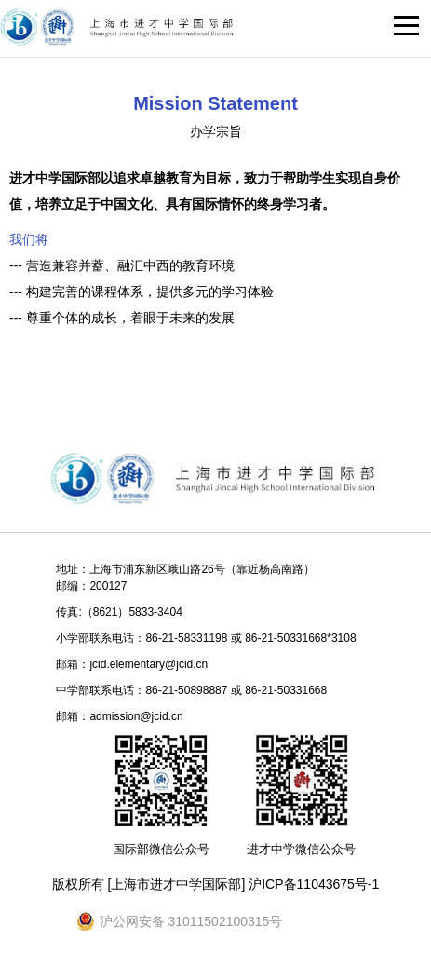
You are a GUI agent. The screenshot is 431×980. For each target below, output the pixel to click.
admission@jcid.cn (136, 716)
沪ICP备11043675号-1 (314, 884)
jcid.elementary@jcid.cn (148, 664)
